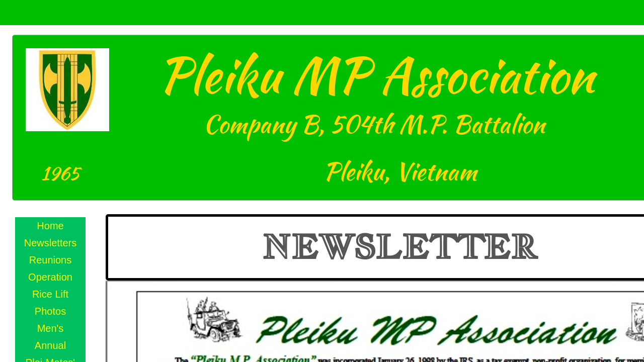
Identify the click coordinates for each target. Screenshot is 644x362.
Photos (50, 311)
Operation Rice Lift (50, 286)
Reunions (51, 260)
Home (50, 226)
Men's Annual (50, 337)
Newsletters (50, 243)
